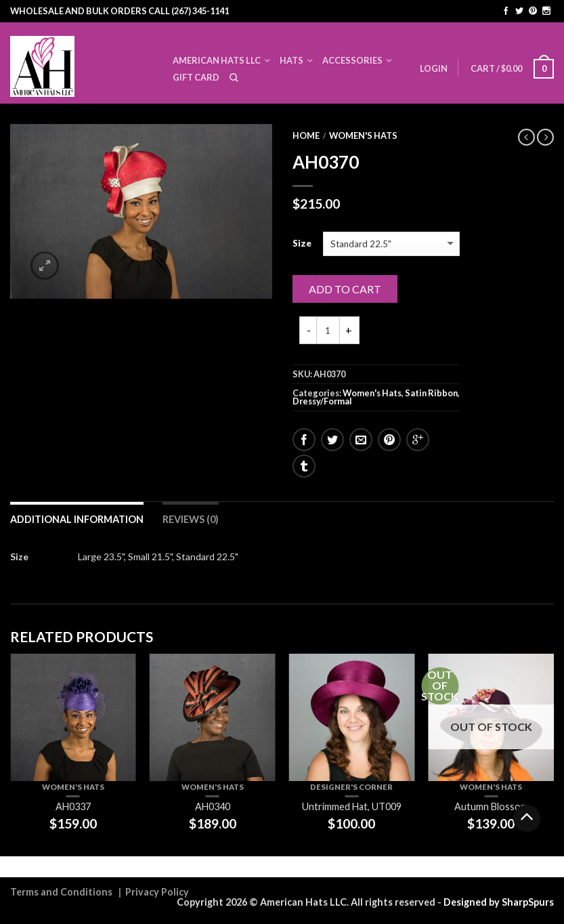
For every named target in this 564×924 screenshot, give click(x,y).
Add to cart (345, 289)
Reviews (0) (191, 519)
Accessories (352, 60)
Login (434, 68)
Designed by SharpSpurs (499, 902)
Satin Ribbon (431, 393)
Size (302, 244)
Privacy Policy (157, 892)
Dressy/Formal (322, 401)
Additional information (77, 519)
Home (306, 135)
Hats (291, 60)
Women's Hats (363, 135)
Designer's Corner (351, 787)
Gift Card (196, 77)
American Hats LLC (217, 60)
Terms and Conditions (61, 892)
